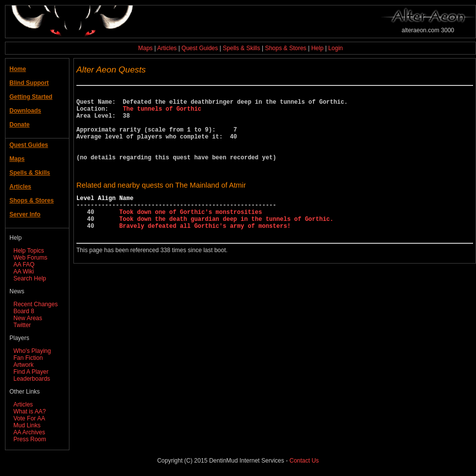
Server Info (25, 214)
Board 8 (24, 311)
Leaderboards (32, 379)
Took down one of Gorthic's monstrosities (190, 234)
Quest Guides (200, 48)
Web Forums (30, 258)
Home (18, 69)
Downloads (25, 111)
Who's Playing (32, 351)
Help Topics (29, 251)
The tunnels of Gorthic (162, 113)
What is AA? (30, 411)
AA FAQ (24, 265)
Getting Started (31, 97)
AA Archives (29, 432)
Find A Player (31, 372)
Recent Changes (35, 304)
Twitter (22, 325)
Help (318, 48)
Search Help (30, 278)
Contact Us (304, 461)
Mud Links (27, 425)
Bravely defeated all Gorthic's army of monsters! (205, 251)
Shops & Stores (285, 48)
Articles (167, 48)
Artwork (24, 365)
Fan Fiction (28, 358)
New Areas (28, 318)
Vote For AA (29, 418)
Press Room (30, 439)
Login (335, 48)
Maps (146, 48)
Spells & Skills (241, 48)
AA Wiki (24, 272)
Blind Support (29, 83)
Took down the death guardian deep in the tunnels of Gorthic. (226, 242)
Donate (20, 125)
